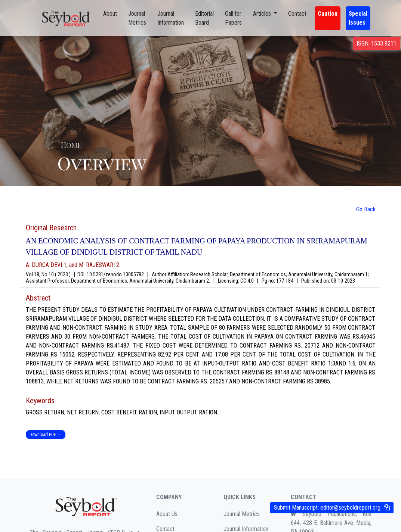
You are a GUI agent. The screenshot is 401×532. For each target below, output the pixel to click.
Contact (297, 14)
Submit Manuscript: (327, 508)
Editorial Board (204, 18)
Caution (328, 14)
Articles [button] (263, 14)
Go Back (366, 209)
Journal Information (171, 18)
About (110, 14)
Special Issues (358, 18)
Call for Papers (233, 18)
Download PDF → (46, 435)
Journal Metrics (137, 18)
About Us (167, 514)
